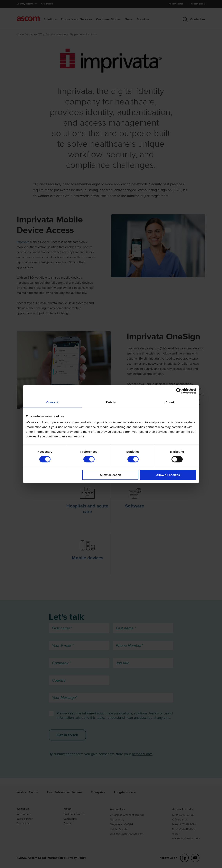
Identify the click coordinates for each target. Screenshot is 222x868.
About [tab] (170, 402)
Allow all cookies (168, 475)
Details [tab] (111, 402)
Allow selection (110, 475)
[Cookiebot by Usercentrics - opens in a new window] (179, 391)
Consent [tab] (52, 402)
